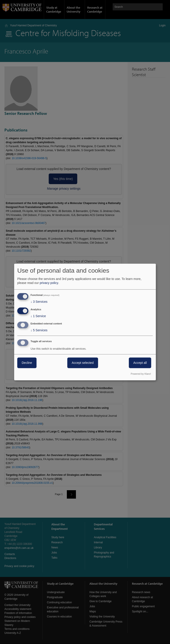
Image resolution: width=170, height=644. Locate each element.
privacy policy (49, 283)
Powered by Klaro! (141, 374)
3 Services (39, 302)
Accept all (140, 363)
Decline (27, 363)
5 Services (39, 330)
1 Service (38, 316)
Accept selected (83, 363)
